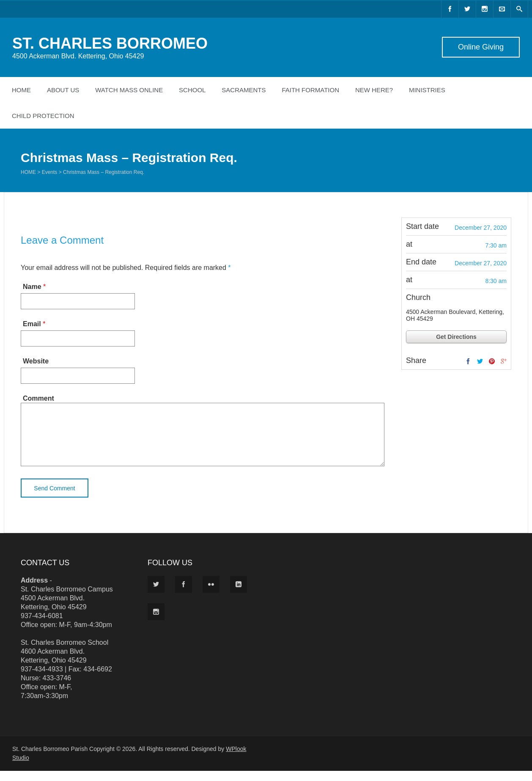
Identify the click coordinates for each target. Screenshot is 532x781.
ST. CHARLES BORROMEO (110, 43)
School (192, 90)
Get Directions (456, 337)
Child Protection (43, 116)
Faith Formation (310, 90)
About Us (63, 90)
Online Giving (481, 47)
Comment (38, 398)
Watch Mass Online (129, 90)
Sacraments (244, 90)
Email (32, 324)
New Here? (374, 90)
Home (21, 90)
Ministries (427, 90)
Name (32, 287)
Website (36, 361)
